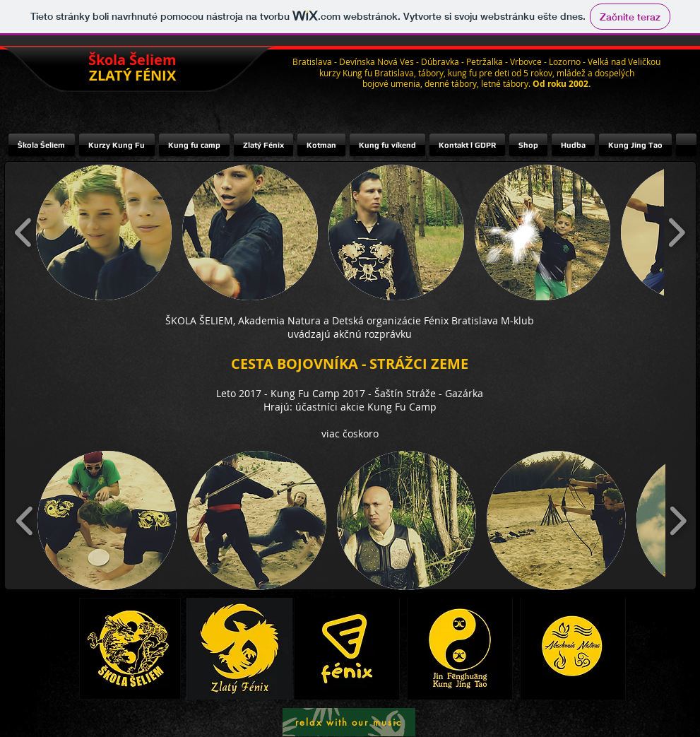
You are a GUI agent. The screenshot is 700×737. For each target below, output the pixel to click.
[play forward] (676, 232)
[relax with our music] (349, 722)
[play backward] (24, 232)
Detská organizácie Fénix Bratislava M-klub (433, 320)
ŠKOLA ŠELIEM (199, 320)
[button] (104, 232)
